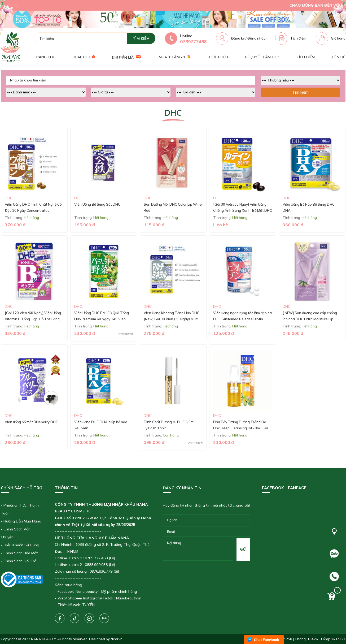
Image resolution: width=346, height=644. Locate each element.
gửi (243, 549)
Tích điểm (298, 38)
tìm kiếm (141, 38)
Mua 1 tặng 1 (175, 57)
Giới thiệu (218, 57)
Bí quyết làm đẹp (262, 57)
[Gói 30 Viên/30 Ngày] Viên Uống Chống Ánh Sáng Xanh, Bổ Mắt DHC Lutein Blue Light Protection (243, 211)
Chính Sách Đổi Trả (20, 561)
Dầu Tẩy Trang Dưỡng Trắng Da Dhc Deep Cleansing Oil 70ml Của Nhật (241, 428)
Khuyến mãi (127, 57)
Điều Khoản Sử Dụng (21, 545)
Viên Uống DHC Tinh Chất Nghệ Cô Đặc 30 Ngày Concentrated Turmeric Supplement (33, 211)
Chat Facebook (267, 640)
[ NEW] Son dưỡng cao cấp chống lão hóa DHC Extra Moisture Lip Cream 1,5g (310, 319)
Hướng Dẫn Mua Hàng (22, 521)
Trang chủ (45, 57)
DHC (9, 198)
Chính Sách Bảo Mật (21, 553)
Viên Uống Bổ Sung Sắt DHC (97, 204)
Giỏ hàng (338, 38)
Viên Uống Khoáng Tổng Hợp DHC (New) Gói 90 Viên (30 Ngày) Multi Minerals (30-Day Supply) (172, 319)
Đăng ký (238, 38)
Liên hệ (339, 57)
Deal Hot (84, 57)
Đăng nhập (257, 38)
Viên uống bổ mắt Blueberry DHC (31, 422)
